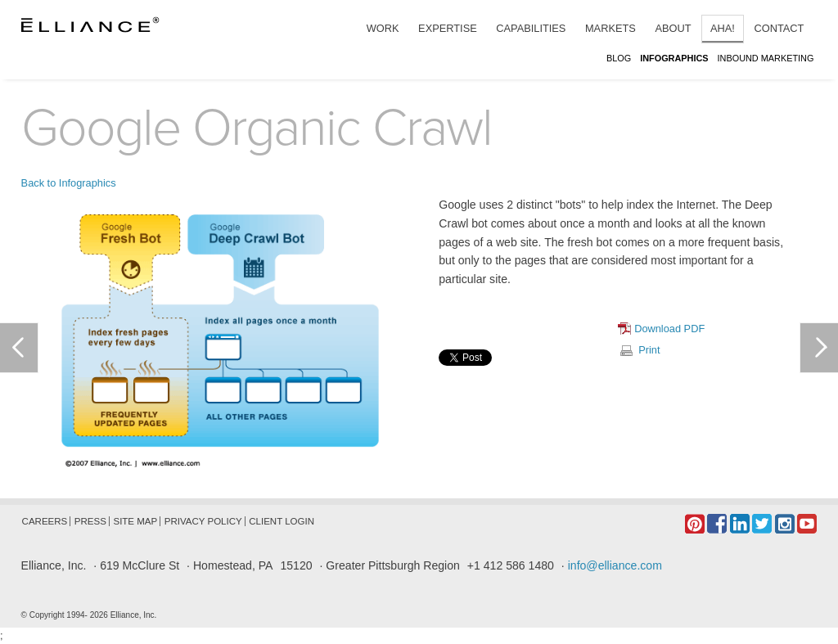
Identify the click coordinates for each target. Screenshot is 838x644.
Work (383, 28)
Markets (610, 28)
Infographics (675, 58)
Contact (779, 28)
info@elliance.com (615, 565)
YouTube (807, 524)
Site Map (135, 521)
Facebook (717, 524)
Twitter (762, 524)
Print (649, 350)
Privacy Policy (203, 521)
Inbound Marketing (766, 58)
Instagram (785, 524)
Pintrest (695, 524)
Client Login (282, 521)
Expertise (448, 28)
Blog (620, 58)
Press (90, 521)
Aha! (723, 28)
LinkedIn (740, 524)
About (673, 28)
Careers (45, 521)
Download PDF (669, 329)
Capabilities (531, 28)
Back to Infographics (69, 183)
